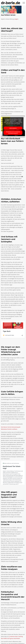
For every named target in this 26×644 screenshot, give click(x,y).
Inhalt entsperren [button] (13, 128)
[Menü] (23, 3)
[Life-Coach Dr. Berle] (11, 3)
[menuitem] (23, 3)
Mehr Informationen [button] (13, 125)
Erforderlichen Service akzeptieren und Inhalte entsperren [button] (13, 133)
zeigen (16, 19)
